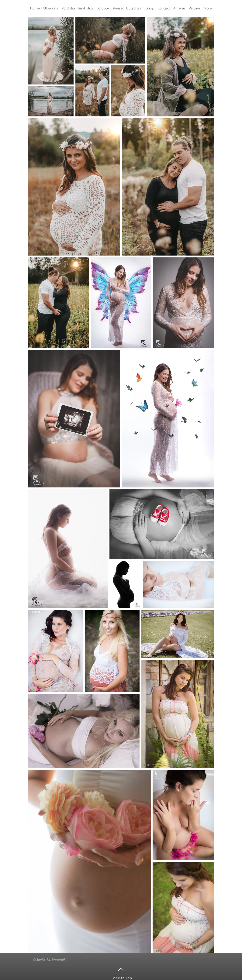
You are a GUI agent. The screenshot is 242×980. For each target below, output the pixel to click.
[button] (68, 8)
